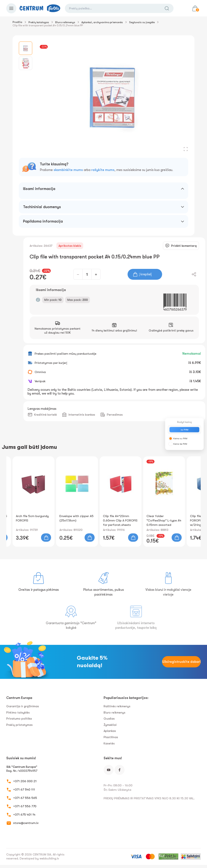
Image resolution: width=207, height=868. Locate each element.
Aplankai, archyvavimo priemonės (102, 22)
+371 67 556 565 (25, 798)
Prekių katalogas (39, 22)
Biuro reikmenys (65, 22)
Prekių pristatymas (19, 725)
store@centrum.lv (26, 823)
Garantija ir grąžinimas (23, 706)
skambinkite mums (68, 170)
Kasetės (109, 743)
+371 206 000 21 (25, 781)
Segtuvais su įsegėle (142, 22)
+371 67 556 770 (25, 806)
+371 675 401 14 (24, 815)
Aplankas (110, 731)
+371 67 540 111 (24, 790)
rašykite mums (103, 170)
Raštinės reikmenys (117, 706)
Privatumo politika (19, 719)
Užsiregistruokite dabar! (181, 662)
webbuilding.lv (49, 858)
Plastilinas (111, 737)
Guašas (109, 719)
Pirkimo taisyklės (18, 712)
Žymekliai (110, 725)
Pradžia (17, 22)
